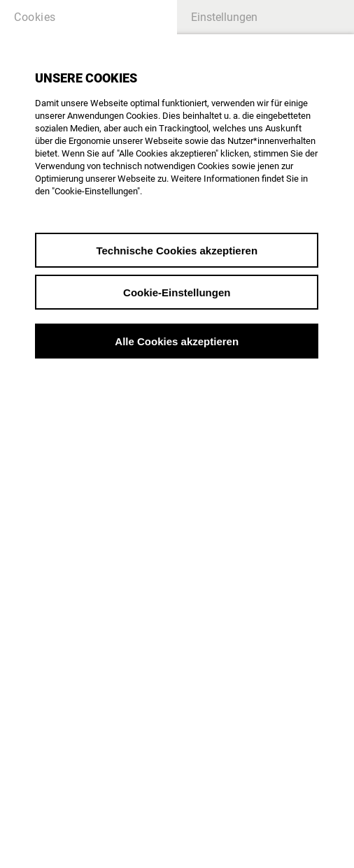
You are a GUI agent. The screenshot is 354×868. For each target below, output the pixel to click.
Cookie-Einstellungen (177, 292)
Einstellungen (224, 17)
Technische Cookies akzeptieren (177, 251)
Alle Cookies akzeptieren (177, 341)
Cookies (35, 17)
